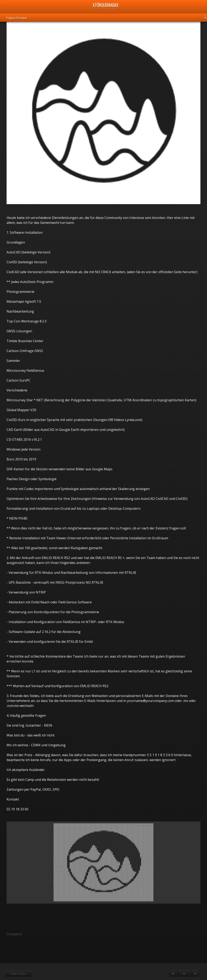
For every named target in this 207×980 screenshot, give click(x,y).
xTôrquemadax (106, 5)
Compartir (14, 934)
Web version (18, 974)
